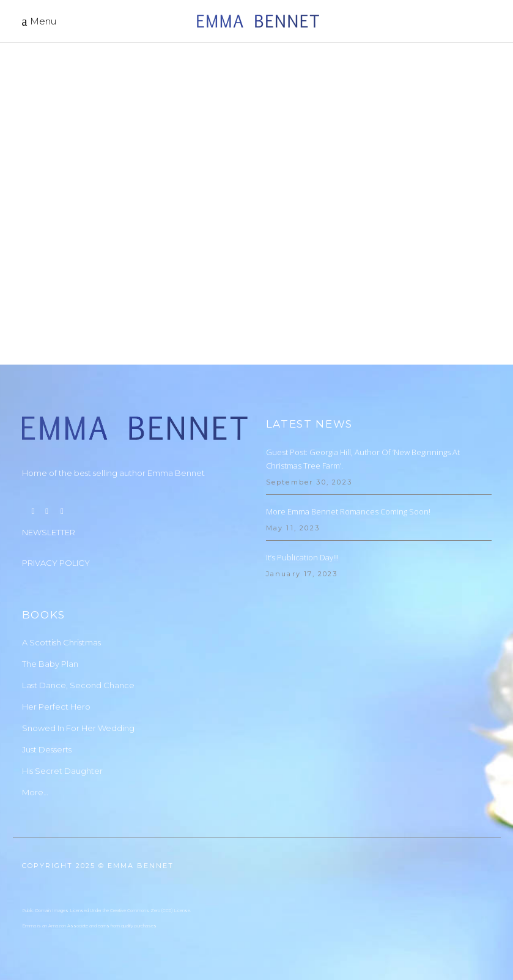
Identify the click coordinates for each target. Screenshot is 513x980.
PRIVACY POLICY (56, 563)
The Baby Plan (50, 664)
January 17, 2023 (302, 574)
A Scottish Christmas (61, 642)
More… (35, 792)
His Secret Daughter (62, 771)
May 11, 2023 (293, 528)
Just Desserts (47, 749)
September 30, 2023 (309, 482)
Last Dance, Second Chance (78, 685)
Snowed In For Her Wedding (78, 728)
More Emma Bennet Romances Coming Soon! (348, 511)
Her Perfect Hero (56, 707)
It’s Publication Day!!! (302, 557)
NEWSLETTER (49, 532)
